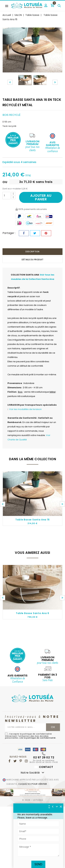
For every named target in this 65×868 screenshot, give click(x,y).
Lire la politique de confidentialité (38, 738)
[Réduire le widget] (57, 807)
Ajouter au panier (41, 197)
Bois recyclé (11, 115)
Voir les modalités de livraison (25, 409)
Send (38, 864)
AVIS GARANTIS (17, 676)
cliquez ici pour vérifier (33, 784)
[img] (61, 807)
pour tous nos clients (32, 149)
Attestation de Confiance (17, 680)
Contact (44, 767)
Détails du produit (32, 260)
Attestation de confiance (52, 150)
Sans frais (48, 680)
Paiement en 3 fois (48, 676)
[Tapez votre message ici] (38, 850)
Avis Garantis (52, 144)
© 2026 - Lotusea (32, 800)
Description (32, 252)
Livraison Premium (32, 143)
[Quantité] (6, 196)
